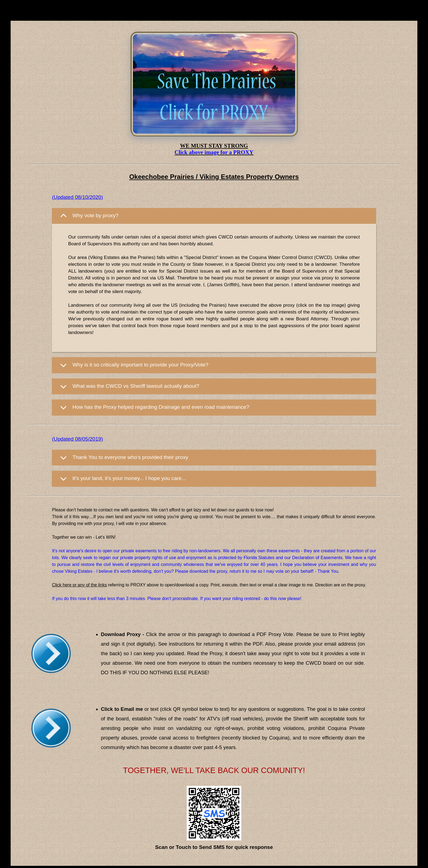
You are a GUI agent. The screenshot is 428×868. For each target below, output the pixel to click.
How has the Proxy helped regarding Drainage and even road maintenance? (161, 407)
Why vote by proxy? (95, 215)
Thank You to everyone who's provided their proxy (130, 457)
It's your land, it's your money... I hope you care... (129, 478)
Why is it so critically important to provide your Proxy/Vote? (140, 365)
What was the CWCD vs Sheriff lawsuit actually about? (136, 386)
